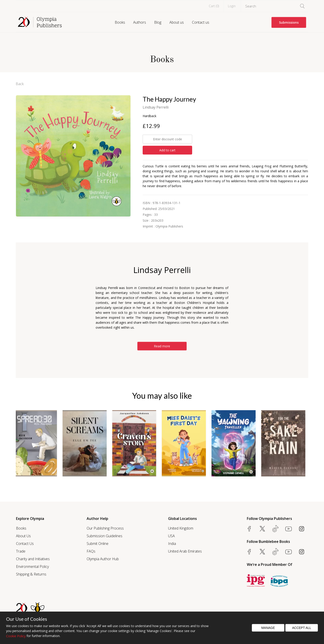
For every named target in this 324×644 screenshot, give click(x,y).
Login (232, 6)
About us (177, 22)
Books (120, 22)
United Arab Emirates (185, 551)
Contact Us (25, 544)
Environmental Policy (32, 567)
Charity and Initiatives (33, 559)
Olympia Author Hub (103, 559)
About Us (23, 536)
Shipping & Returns (31, 574)
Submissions (289, 22)
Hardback (150, 116)
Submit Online (98, 544)
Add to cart (167, 150)
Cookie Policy (16, 636)
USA (171, 536)
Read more (162, 346)
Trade (21, 551)
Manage (268, 628)
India (172, 544)
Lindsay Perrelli (156, 107)
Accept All (302, 628)
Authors (140, 22)
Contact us (201, 22)
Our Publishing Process (105, 528)
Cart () (214, 6)
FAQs (91, 551)
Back (20, 84)
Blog (158, 22)
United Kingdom (181, 528)
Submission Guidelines (105, 536)
